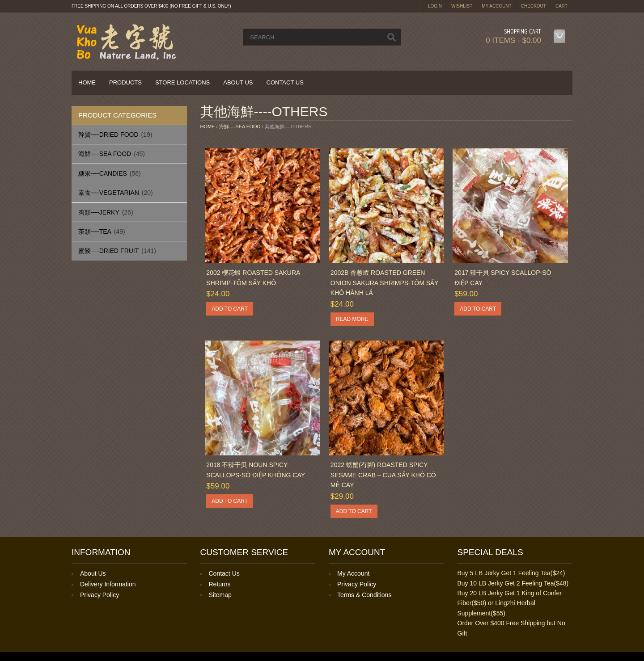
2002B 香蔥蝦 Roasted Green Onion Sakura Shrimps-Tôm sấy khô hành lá (384, 283)
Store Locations (182, 82)
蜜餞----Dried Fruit (108, 251)
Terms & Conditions (364, 595)
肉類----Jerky (99, 212)
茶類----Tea (95, 232)
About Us (238, 82)
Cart (561, 6)
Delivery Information (108, 584)
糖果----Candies (103, 173)
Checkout (534, 6)
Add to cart (230, 309)
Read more (352, 319)
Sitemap (220, 595)
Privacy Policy (100, 595)
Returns (220, 584)
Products (125, 82)
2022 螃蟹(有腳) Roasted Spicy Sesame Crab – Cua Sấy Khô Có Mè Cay (383, 475)
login (435, 6)
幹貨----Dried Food (108, 135)
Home (87, 82)
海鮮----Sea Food (105, 154)
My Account (497, 6)
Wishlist (462, 6)
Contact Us (285, 82)
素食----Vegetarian (109, 193)
